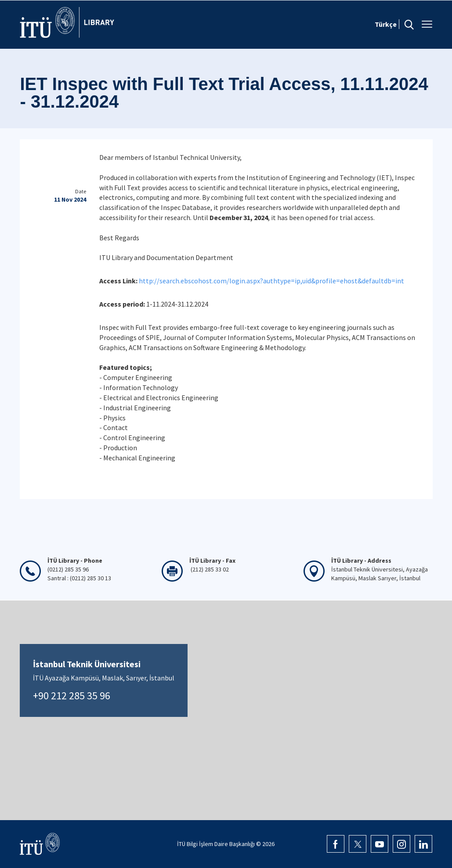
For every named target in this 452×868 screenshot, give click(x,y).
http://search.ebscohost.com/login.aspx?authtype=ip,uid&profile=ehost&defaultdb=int (271, 281)
